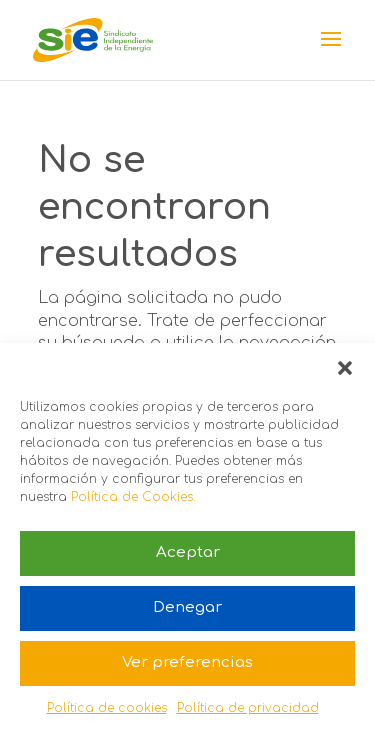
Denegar (187, 607)
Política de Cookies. (133, 497)
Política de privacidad (248, 708)
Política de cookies (107, 708)
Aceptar (188, 552)
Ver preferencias (187, 662)
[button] (345, 368)
